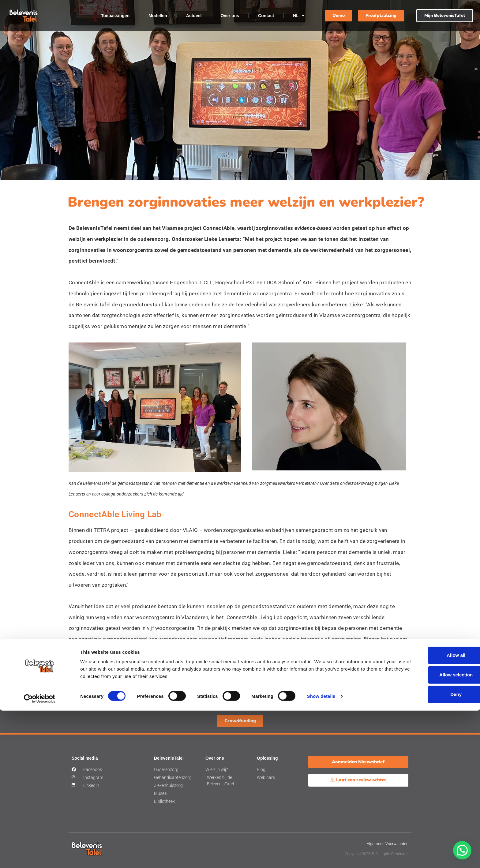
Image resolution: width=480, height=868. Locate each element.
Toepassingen (115, 16)
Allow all (429, 813)
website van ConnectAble (302, 672)
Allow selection (429, 832)
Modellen (158, 16)
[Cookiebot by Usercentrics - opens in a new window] (40, 856)
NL (299, 16)
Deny (429, 852)
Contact (266, 16)
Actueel (194, 16)
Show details (321, 853)
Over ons (230, 16)
